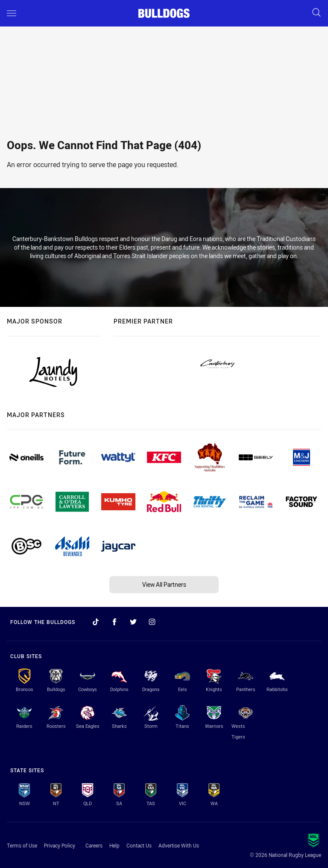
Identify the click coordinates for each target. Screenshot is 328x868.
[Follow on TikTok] (96, 622)
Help (114, 845)
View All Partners (164, 584)
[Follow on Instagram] (152, 622)
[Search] (316, 13)
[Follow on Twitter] (133, 622)
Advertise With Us (179, 845)
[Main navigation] (12, 13)
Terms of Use (22, 845)
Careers (94, 845)
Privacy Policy (60, 845)
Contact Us (139, 845)
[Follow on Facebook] (114, 622)
